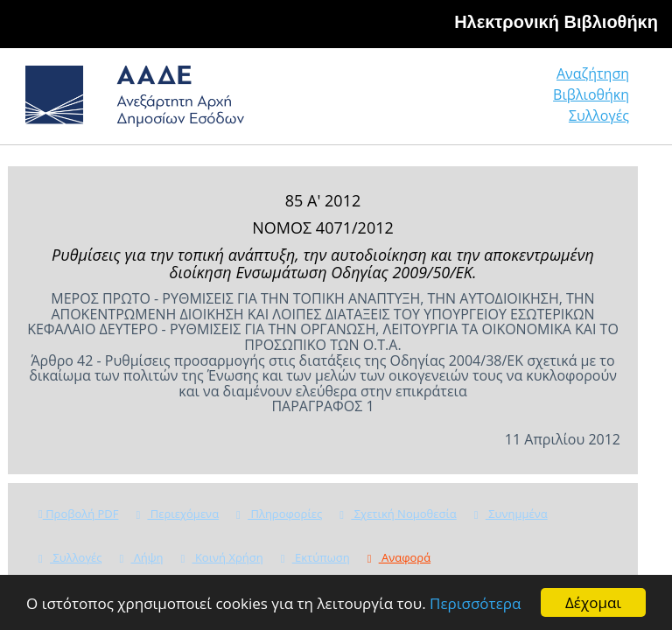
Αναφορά (399, 557)
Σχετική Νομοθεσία (398, 514)
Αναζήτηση (593, 73)
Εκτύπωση (315, 557)
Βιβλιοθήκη (591, 94)
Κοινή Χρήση (222, 557)
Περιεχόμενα (177, 514)
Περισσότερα (475, 603)
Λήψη (142, 557)
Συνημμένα (511, 514)
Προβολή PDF (78, 514)
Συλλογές (599, 115)
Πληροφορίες (279, 514)
